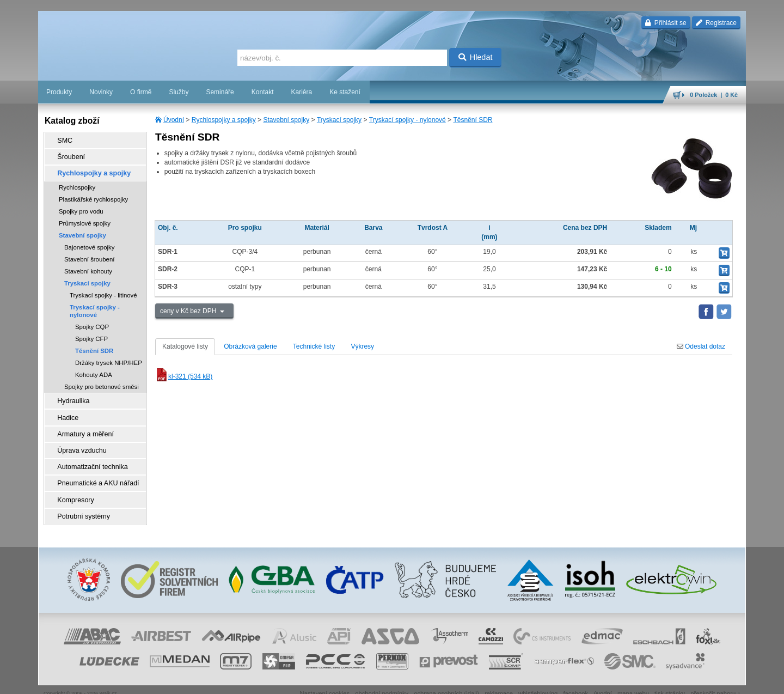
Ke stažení (345, 92)
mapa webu (633, 680)
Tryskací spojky (339, 120)
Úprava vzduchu (79, 443)
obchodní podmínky (382, 680)
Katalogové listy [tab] (185, 346)
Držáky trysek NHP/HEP (109, 360)
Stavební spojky (286, 120)
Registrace (716, 23)
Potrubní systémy (81, 504)
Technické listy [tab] (314, 346)
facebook (575, 680)
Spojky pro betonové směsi (102, 383)
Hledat (476, 57)
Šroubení (69, 155)
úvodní (603, 680)
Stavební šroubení (89, 256)
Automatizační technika (89, 458)
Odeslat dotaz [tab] (701, 346)
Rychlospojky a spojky (224, 120)
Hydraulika (71, 397)
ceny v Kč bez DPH (189, 311)
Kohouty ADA (94, 372)
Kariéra (301, 92)
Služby (179, 92)
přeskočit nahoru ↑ (715, 680)
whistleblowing (538, 680)
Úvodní (174, 120)
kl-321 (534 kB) (184, 376)
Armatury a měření (82, 428)
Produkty (59, 92)
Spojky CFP (91, 336)
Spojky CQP (92, 324)
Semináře (220, 92)
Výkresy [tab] (362, 346)
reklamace (499, 680)
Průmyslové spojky (85, 220)
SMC (63, 140)
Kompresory (73, 489)
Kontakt (263, 92)
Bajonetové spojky (89, 244)
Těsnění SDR (473, 120)
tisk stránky (670, 680)
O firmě (141, 92)
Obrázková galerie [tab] (250, 346)
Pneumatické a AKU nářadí (95, 473)
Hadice (66, 412)
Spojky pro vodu (81, 208)
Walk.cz (108, 680)
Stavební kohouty (88, 268)
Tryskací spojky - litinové (103, 292)
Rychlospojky (77, 184)
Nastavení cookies (324, 680)
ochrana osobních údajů (446, 680)
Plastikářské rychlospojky (93, 196)
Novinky (101, 92)
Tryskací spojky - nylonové (408, 120)
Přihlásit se (666, 23)
